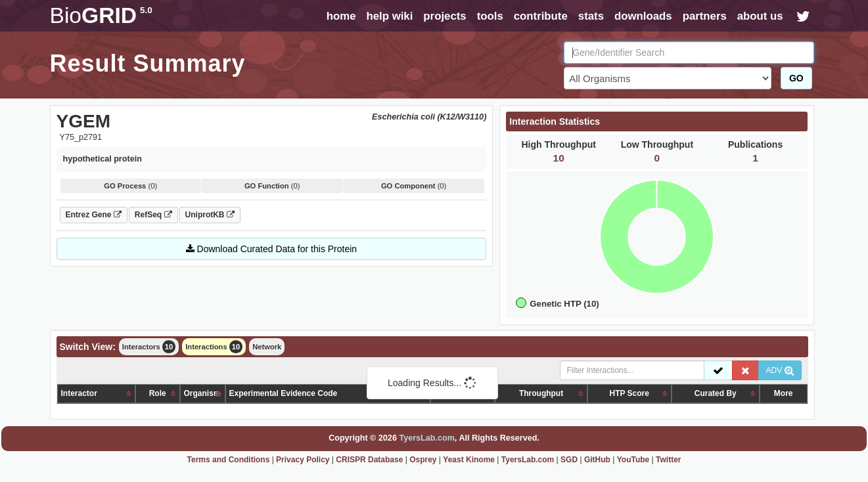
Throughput (541, 393)
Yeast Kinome (469, 460)
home (341, 16)
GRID (101, 15)
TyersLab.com (426, 438)
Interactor (79, 393)
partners (705, 16)
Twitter (668, 460)
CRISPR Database (369, 460)
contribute (541, 16)
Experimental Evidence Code (284, 393)
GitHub (597, 460)
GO (796, 78)
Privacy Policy (303, 460)
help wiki (389, 16)
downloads (643, 16)
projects (445, 16)
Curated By (716, 393)
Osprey (423, 460)
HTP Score (629, 393)
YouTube (633, 460)
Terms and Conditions (229, 460)
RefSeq (153, 215)
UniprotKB (210, 215)
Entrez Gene (94, 215)
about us (760, 16)
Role (158, 393)
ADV (780, 370)
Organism (202, 393)
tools (490, 16)
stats (591, 16)
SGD (569, 460)
